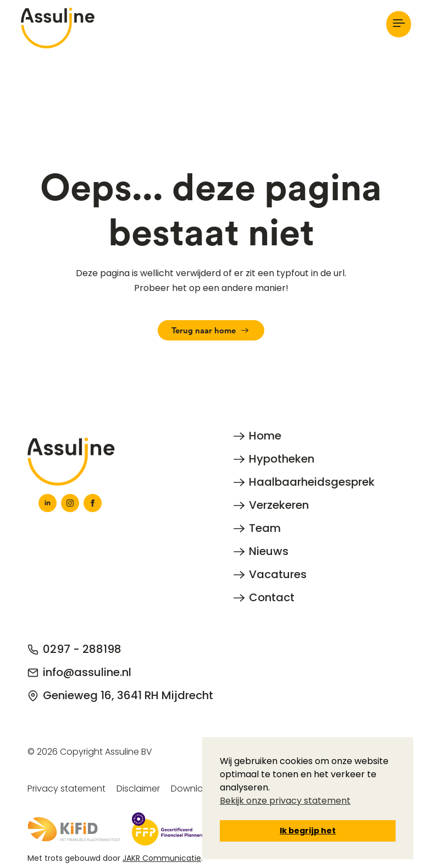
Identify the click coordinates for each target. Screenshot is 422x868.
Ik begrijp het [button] (308, 831)
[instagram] (70, 503)
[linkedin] (48, 503)
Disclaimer (138, 789)
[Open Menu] (399, 24)
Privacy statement (66, 789)
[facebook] (93, 503)
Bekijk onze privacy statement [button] (285, 801)
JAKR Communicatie (162, 858)
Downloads (195, 789)
